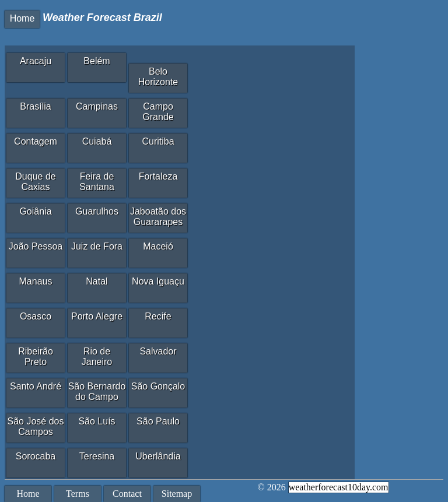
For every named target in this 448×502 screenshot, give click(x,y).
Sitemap (177, 494)
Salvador (158, 351)
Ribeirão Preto (36, 357)
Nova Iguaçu (158, 281)
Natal (97, 281)
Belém (97, 61)
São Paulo (158, 421)
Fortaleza (158, 176)
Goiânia (35, 211)
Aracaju (36, 61)
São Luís (97, 421)
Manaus (36, 281)
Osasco (36, 316)
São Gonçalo (158, 386)
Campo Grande (158, 112)
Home (22, 18)
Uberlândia (158, 456)
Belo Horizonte (158, 77)
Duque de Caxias (35, 182)
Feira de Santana (97, 182)
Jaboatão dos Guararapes (158, 217)
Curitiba (158, 141)
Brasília (35, 106)
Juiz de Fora (97, 246)
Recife (158, 316)
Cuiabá (97, 141)
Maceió (158, 246)
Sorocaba (36, 456)
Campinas (97, 106)
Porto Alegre (97, 316)
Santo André (36, 386)
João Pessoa (36, 246)
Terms (78, 494)
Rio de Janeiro (97, 357)
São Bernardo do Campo (97, 392)
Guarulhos (97, 211)
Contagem (36, 141)
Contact (127, 494)
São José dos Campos (36, 426)
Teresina (97, 456)
